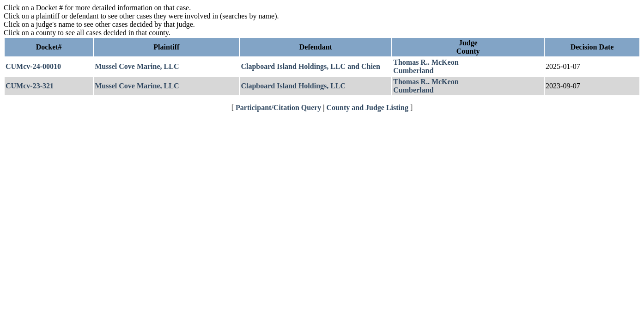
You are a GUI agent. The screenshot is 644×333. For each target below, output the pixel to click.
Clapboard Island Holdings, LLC (293, 86)
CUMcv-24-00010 (33, 66)
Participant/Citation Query (278, 108)
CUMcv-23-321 (30, 86)
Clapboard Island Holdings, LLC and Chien (310, 66)
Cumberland (413, 71)
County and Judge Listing (368, 108)
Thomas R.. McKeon (426, 62)
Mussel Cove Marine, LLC (137, 66)
